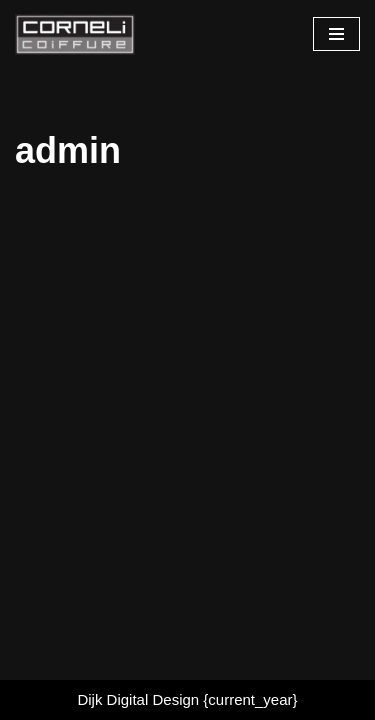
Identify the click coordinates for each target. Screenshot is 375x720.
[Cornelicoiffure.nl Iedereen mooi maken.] (75, 34)
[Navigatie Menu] (336, 34)
